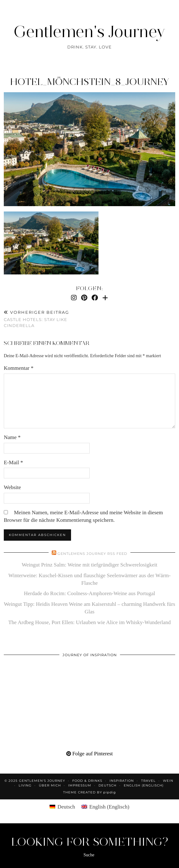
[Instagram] (74, 298)
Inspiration (122, 781)
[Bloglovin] (105, 298)
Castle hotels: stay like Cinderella (47, 319)
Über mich (50, 785)
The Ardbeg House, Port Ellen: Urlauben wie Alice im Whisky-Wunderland (89, 622)
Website (12, 487)
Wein (168, 781)
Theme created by (89, 792)
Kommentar (19, 368)
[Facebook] (95, 298)
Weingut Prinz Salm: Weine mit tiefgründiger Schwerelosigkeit (89, 565)
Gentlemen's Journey (89, 32)
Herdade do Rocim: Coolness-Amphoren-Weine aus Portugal (90, 593)
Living (25, 785)
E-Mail (13, 462)
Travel (148, 781)
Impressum (80, 785)
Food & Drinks (87, 781)
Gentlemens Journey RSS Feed (92, 554)
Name (12, 437)
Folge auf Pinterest (90, 754)
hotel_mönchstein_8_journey (90, 82)
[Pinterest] (84, 298)
